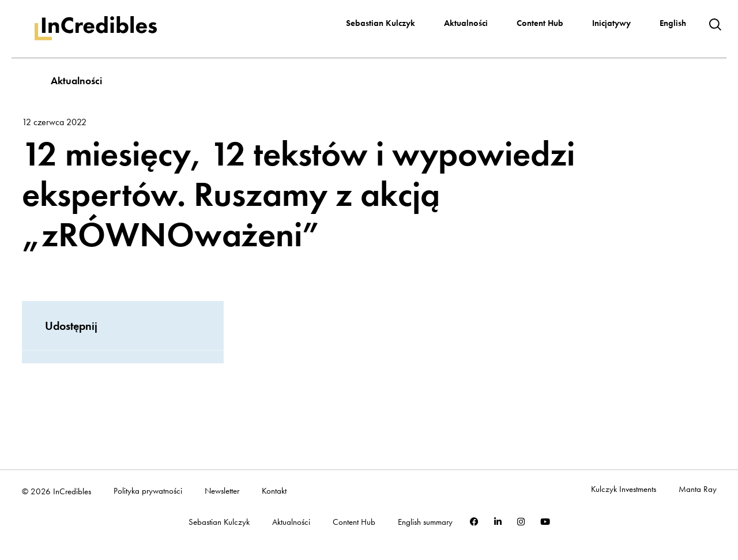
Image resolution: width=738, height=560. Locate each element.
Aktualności (466, 23)
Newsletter (222, 491)
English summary (425, 522)
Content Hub (540, 23)
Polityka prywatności (148, 491)
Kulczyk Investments (624, 489)
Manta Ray (698, 489)
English (673, 23)
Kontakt (274, 491)
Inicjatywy (611, 23)
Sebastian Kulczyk (381, 23)
